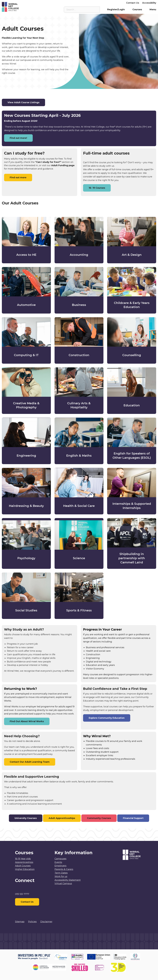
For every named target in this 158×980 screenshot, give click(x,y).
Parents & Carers (98, 3)
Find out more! (18, 138)
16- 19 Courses (97, 188)
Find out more (18, 178)
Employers (117, 3)
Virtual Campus (68, 3)
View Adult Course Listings (23, 102)
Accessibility (149, 3)
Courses (137, 10)
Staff (83, 3)
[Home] (21, 7)
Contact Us (133, 3)
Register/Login (116, 10)
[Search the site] (96, 10)
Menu (153, 10)
